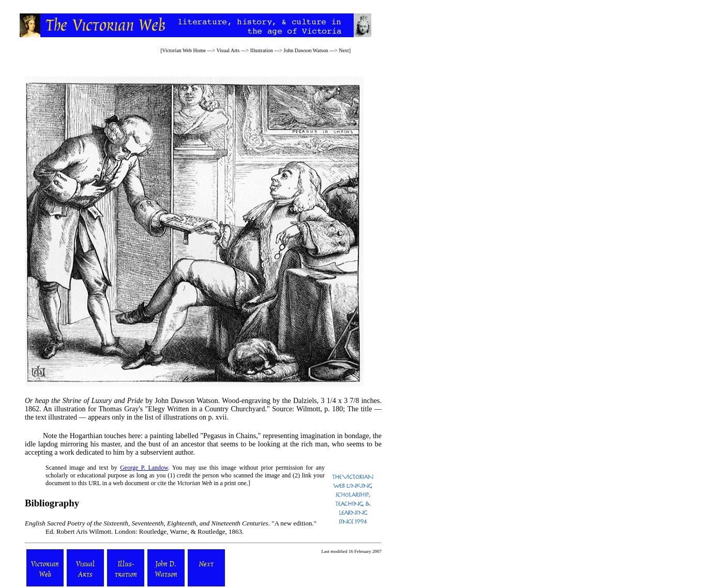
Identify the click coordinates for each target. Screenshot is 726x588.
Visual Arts (228, 50)
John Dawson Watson (306, 50)
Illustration (262, 50)
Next (344, 50)
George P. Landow (144, 468)
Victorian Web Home (184, 50)
